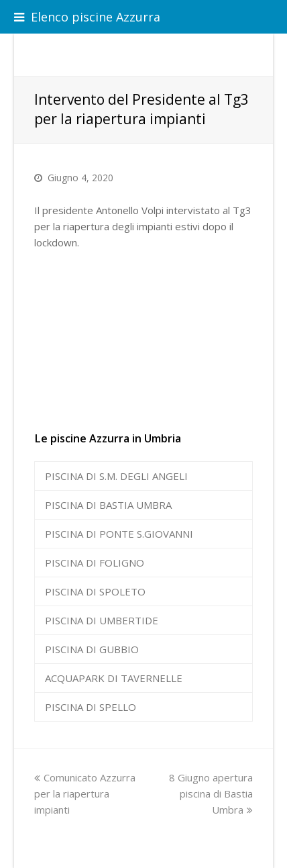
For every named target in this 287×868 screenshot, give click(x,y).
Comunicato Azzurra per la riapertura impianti (85, 793)
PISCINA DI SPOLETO (95, 591)
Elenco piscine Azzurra (87, 17)
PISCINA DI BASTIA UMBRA (108, 505)
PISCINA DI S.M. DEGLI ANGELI (116, 476)
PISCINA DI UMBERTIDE (102, 620)
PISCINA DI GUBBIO (92, 649)
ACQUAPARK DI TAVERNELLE (114, 678)
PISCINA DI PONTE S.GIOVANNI (119, 534)
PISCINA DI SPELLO (91, 707)
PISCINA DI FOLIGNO (95, 563)
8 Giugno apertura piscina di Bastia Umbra (211, 793)
